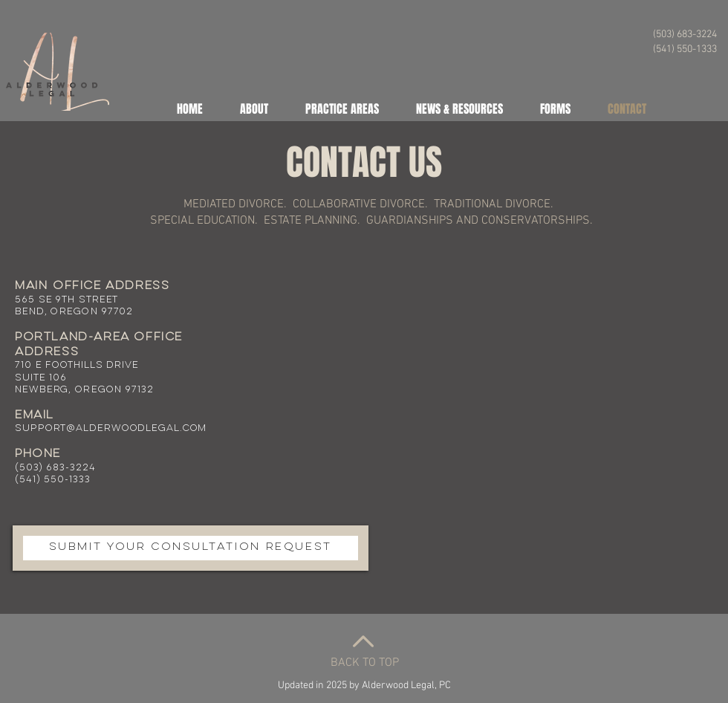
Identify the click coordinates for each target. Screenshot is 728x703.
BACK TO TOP (365, 663)
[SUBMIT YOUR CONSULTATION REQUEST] (191, 548)
